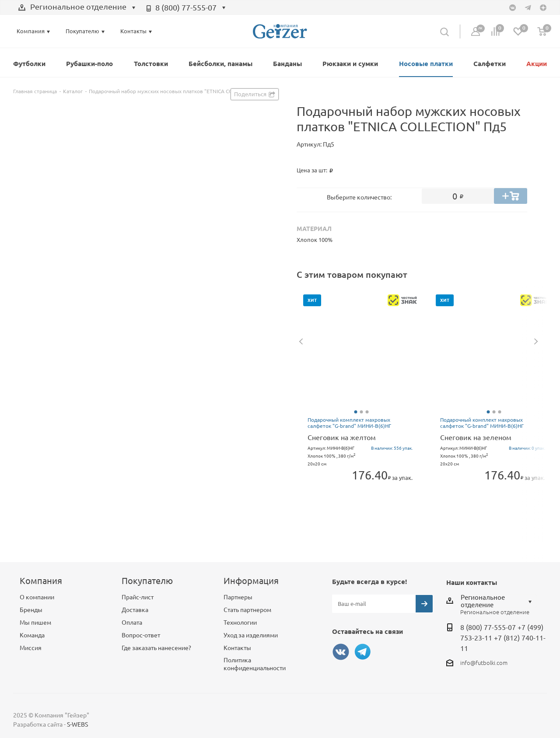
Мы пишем (35, 623)
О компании (37, 597)
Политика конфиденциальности (255, 664)
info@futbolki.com (484, 663)
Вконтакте (341, 652)
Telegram (363, 652)
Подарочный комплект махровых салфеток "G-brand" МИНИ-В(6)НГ (349, 423)
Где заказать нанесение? (156, 648)
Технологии (240, 623)
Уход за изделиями (251, 635)
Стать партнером (247, 610)
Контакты (237, 648)
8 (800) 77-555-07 (186, 7)
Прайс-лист (138, 597)
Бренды (31, 610)
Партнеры (238, 597)
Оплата (132, 623)
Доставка (135, 610)
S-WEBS (77, 724)
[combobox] (77, 8)
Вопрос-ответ (141, 635)
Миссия (31, 648)
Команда (32, 635)
